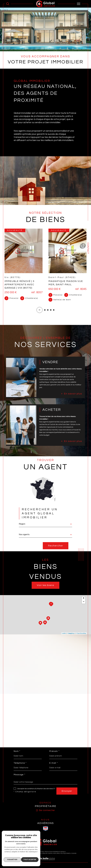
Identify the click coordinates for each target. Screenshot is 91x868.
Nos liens (56, 856)
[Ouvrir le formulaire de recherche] (8, 4)
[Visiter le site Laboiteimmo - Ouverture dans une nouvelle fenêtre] (45, 864)
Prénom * (54, 753)
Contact (88, 248)
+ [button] (84, 600)
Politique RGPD (65, 856)
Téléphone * (20, 765)
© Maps (71, 635)
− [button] (84, 604)
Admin (50, 856)
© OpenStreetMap (81, 635)
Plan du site (30, 856)
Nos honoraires (20, 856)
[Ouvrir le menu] (79, 4)
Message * (19, 777)
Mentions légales (41, 856)
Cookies (74, 856)
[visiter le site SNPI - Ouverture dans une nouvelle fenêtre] (45, 831)
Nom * (17, 753)
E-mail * (54, 765)
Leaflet (64, 635)
